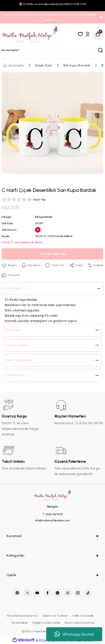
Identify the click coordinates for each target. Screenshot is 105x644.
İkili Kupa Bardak (44, 217)
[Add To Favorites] (9, 265)
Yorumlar (13, 330)
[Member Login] (88, 34)
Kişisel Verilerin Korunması (80, 623)
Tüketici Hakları (19, 623)
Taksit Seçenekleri (20, 360)
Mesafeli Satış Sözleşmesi (22, 616)
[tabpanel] (53, 123)
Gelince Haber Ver (53, 254)
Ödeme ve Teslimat (55, 616)
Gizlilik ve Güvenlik (83, 616)
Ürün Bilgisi (13, 288)
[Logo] (30, 34)
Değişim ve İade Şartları (46, 623)
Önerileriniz (15, 375)
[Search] (53, 50)
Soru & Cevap (17, 345)
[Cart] (98, 34)
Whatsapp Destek (74, 634)
